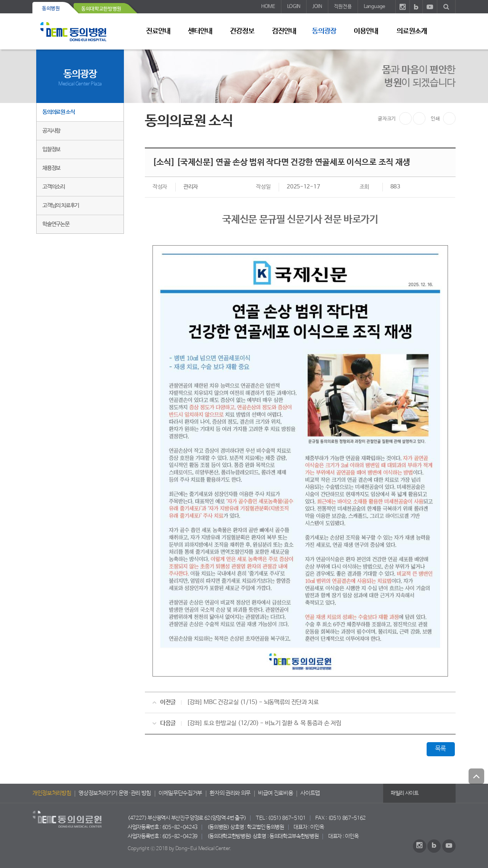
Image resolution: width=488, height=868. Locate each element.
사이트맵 (310, 793)
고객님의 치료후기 (61, 205)
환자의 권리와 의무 (230, 793)
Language (374, 7)
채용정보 (51, 168)
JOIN (317, 7)
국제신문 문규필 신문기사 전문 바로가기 (300, 220)
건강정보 (242, 31)
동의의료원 (80, 31)
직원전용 (343, 7)
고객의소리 (54, 187)
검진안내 (284, 31)
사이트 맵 (446, 31)
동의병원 (51, 9)
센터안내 (200, 31)
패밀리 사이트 (405, 793)
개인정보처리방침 (52, 793)
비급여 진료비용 (275, 793)
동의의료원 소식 (58, 112)
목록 (441, 749)
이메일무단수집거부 (180, 793)
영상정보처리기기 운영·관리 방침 (115, 793)
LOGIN (294, 7)
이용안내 (366, 31)
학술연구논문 (56, 224)
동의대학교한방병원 (101, 9)
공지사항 (51, 131)
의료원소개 (412, 31)
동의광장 (324, 31)
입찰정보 (51, 149)
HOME (268, 7)
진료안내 (158, 31)
